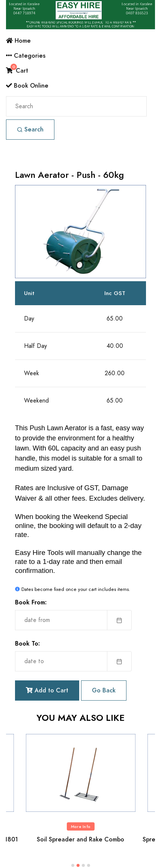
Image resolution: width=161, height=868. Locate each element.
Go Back (104, 690)
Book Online (27, 86)
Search (30, 129)
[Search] (76, 106)
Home (18, 41)
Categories (26, 56)
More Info (81, 827)
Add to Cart (47, 690)
